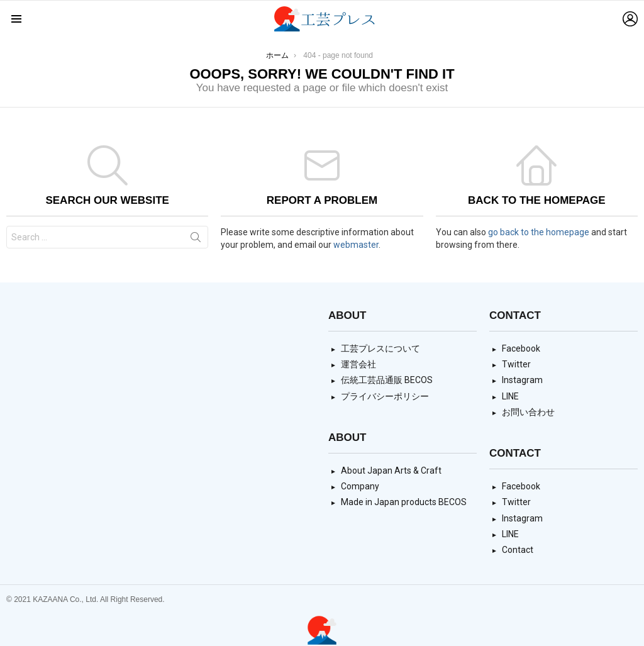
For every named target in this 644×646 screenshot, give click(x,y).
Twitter (516, 364)
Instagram (522, 380)
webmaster (356, 245)
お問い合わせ (528, 412)
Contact (518, 550)
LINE (510, 396)
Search (196, 240)
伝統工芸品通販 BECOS (387, 380)
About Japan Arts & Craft (391, 471)
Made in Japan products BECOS (404, 502)
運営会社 (358, 364)
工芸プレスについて (380, 348)
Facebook (521, 348)
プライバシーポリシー (385, 396)
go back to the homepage (539, 232)
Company (360, 486)
